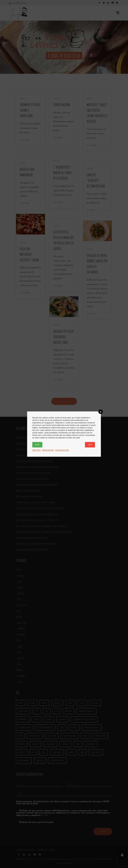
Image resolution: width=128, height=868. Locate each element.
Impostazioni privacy (48, 450)
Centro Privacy (36, 450)
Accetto (37, 445)
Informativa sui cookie (62, 450)
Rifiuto (90, 445)
